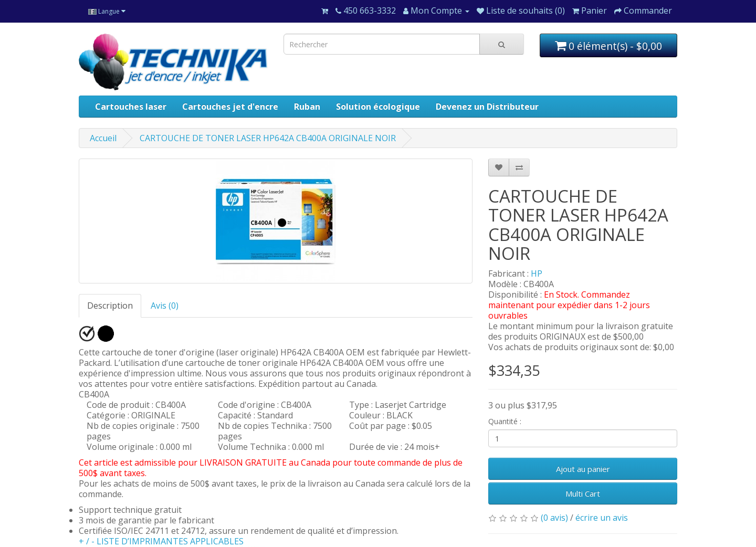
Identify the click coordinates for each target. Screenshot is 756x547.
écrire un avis (602, 518)
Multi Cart (583, 493)
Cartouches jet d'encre (230, 107)
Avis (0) (165, 306)
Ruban (307, 107)
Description (110, 306)
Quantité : (505, 421)
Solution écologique (378, 107)
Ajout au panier (583, 469)
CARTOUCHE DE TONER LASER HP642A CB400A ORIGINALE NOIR (268, 138)
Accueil (103, 138)
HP (537, 273)
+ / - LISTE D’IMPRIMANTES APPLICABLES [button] (161, 541)
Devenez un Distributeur (487, 107)
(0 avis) (554, 518)
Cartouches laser (131, 107)
